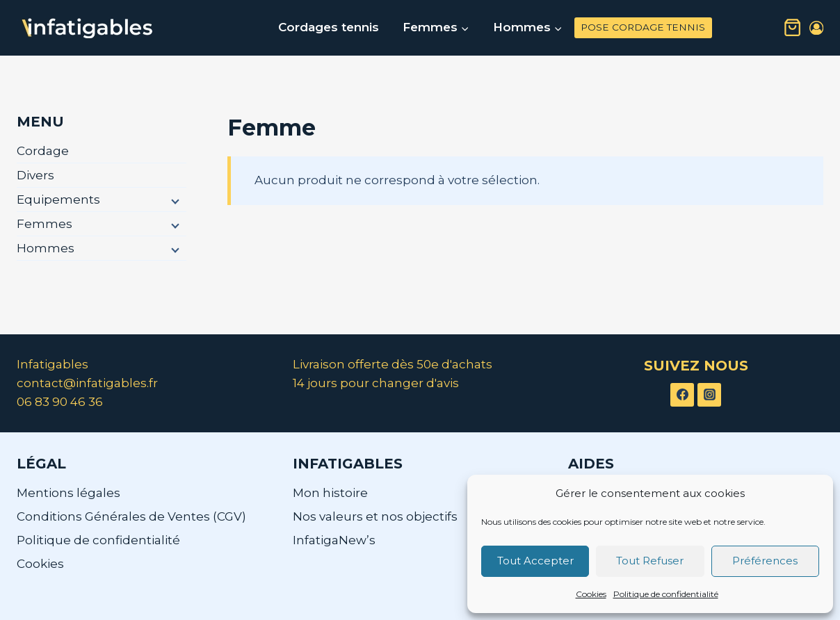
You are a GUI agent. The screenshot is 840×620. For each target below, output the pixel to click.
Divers (35, 175)
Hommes (46, 248)
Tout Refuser (650, 561)
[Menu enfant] (174, 200)
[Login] (816, 28)
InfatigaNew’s (334, 540)
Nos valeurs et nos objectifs (375, 516)
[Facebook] (682, 395)
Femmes (45, 224)
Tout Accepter (535, 561)
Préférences (765, 561)
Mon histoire (330, 493)
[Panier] (792, 28)
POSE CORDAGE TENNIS (643, 27)
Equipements (58, 199)
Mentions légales (68, 493)
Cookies (591, 594)
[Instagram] (709, 395)
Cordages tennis (329, 27)
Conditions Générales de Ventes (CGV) (131, 516)
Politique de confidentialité (666, 594)
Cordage (43, 151)
